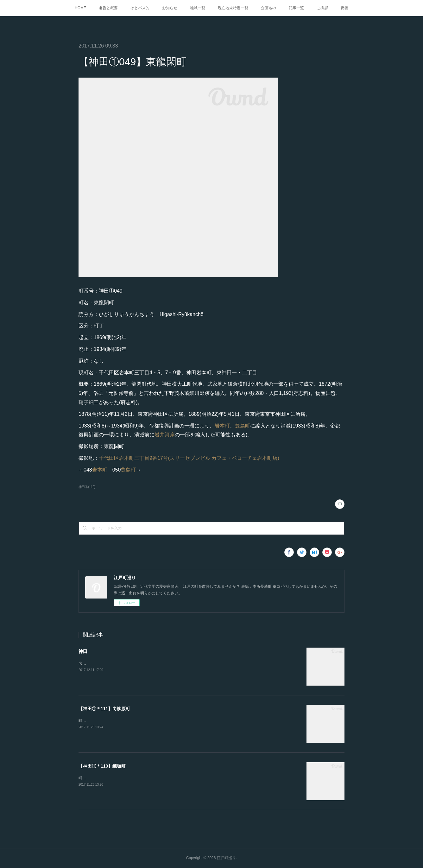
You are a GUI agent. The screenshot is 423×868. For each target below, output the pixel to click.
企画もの (268, 8)
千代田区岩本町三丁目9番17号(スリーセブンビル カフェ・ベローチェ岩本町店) (189, 458)
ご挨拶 (322, 8)
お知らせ (170, 8)
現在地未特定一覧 (233, 8)
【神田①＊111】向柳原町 (104, 709)
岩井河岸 (165, 435)
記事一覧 (296, 8)
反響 (344, 8)
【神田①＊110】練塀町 (102, 766)
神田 (83, 651)
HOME (80, 8)
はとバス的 (140, 8)
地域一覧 (198, 8)
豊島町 (243, 426)
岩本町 (222, 426)
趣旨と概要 (108, 8)
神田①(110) (87, 487)
